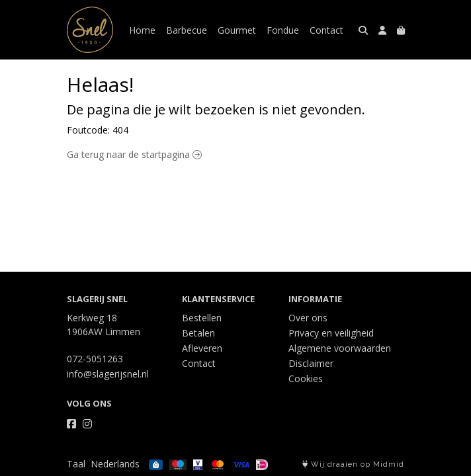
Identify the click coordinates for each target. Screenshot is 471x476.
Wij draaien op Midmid (353, 464)
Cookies (306, 378)
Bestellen (202, 318)
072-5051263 (95, 359)
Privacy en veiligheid (331, 333)
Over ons (308, 318)
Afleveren (202, 348)
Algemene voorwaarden (340, 348)
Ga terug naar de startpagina (134, 154)
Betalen (198, 333)
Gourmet (237, 30)
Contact (326, 30)
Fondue (283, 30)
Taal (76, 464)
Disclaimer (311, 363)
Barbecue (187, 30)
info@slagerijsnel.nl (108, 374)
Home (142, 30)
